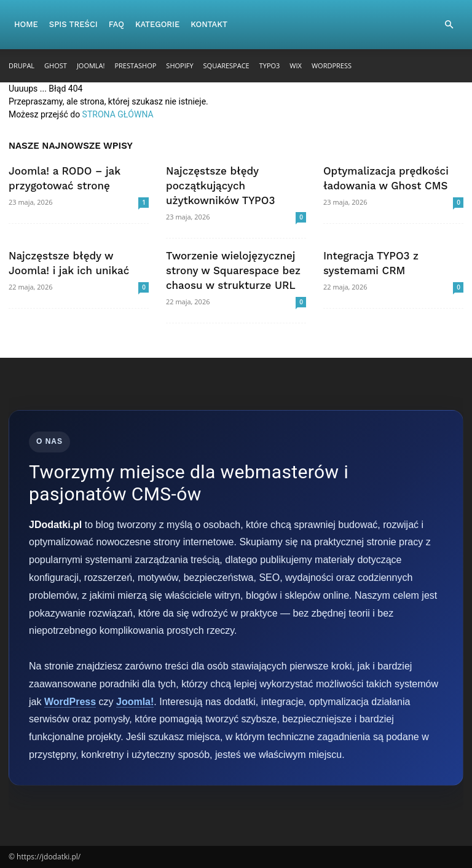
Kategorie (157, 24)
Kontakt (209, 24)
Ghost (56, 65)
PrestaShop (135, 65)
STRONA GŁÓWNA (118, 114)
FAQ (116, 24)
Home (26, 24)
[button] (449, 25)
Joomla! (91, 65)
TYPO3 (270, 65)
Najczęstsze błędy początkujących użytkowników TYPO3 (220, 186)
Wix (296, 65)
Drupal (22, 65)
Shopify (179, 65)
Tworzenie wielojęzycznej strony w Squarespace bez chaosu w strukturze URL (233, 270)
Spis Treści (73, 24)
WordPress (332, 65)
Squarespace (226, 65)
